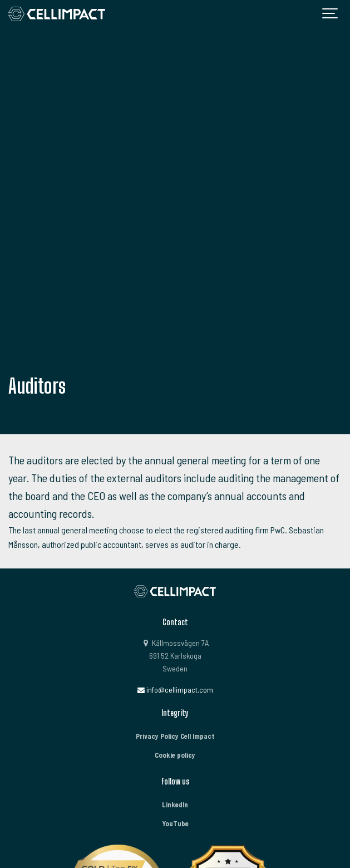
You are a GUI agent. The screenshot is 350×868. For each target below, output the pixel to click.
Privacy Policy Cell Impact (175, 736)
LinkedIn (175, 805)
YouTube (175, 823)
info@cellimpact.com (175, 690)
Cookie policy (175, 755)
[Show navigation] (331, 14)
